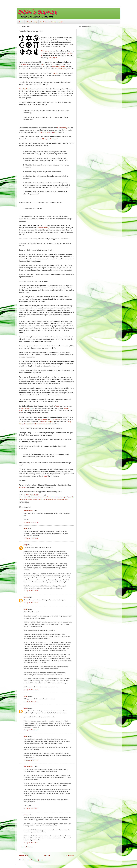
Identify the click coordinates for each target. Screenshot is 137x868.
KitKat (26, 597)
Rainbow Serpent (47, 422)
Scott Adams (23, 64)
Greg (25, 545)
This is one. (45, 51)
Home (21, 22)
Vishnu (66, 408)
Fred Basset (62, 69)
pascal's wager (56, 497)
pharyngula (65, 497)
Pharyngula (53, 58)
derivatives (23, 487)
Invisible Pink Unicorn (43, 424)
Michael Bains (28, 511)
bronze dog (42, 497)
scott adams (50, 499)
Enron (46, 476)
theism (67, 499)
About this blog (32, 22)
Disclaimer (44, 22)
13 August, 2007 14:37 (31, 760)
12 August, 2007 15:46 (31, 538)
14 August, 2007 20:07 (31, 808)
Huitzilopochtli (42, 419)
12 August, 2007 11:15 (31, 522)
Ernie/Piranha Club (59, 67)
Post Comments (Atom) (35, 860)
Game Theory (62, 128)
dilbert (48, 497)
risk (44, 499)
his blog (56, 73)
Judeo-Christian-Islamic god (49, 132)
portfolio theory (27, 499)
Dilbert (42, 64)
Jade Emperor (26, 408)
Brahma (22, 410)
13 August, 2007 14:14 (31, 730)
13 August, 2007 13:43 (31, 603)
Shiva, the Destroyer (49, 139)
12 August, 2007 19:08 (31, 591)
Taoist (57, 406)
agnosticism (28, 497)
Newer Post (24, 855)
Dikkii (26, 529)
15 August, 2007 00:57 (31, 843)
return (40, 499)
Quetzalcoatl (55, 419)
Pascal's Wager (24, 89)
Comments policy (57, 22)
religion (35, 499)
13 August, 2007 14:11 (31, 690)
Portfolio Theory (43, 228)
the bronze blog (59, 499)
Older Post (70, 855)
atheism (35, 497)
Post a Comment (27, 847)
